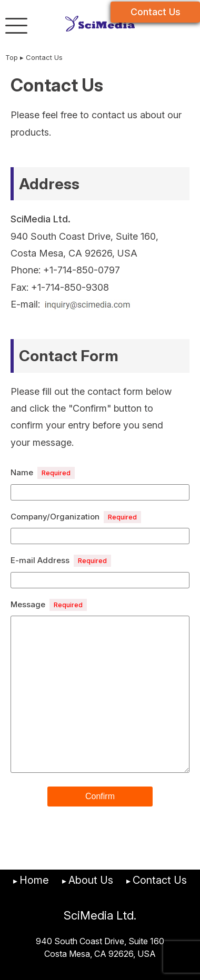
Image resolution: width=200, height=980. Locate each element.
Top (12, 57)
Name (43, 473)
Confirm (100, 796)
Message (49, 605)
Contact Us (156, 12)
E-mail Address (61, 561)
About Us (91, 880)
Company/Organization (76, 517)
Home (34, 880)
